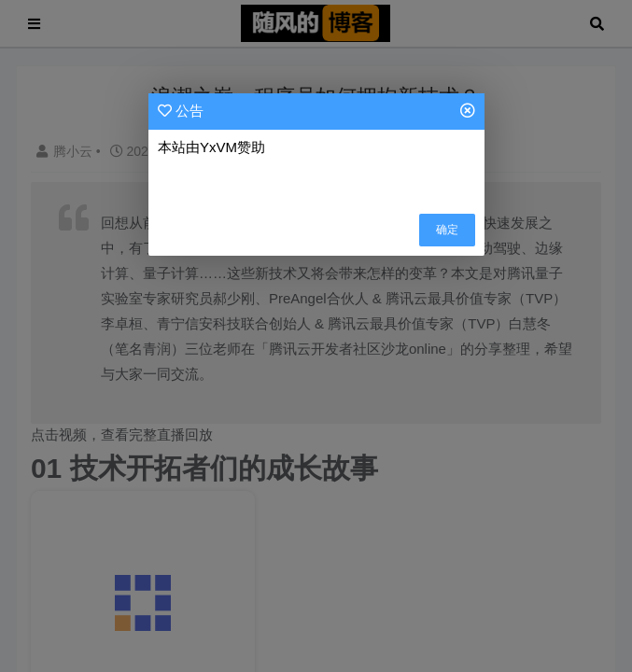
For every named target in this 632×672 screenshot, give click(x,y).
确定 (447, 230)
